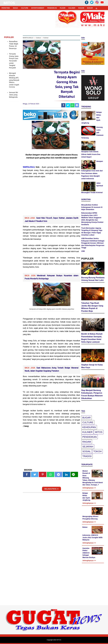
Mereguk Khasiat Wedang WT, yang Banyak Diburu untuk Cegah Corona (14, 80)
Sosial (87, 451)
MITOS (9, 3)
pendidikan (90, 437)
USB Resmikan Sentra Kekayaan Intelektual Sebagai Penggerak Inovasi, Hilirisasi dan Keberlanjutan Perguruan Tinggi (93, 243)
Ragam (87, 442)
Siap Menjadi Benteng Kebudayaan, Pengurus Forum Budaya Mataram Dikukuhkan (92, 394)
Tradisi (87, 456)
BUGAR (90, 8)
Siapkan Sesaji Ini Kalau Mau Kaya (92, 366)
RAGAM (81, 8)
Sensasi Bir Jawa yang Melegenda (14, 95)
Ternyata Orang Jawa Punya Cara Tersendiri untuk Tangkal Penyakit (14, 61)
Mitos (99, 432)
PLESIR (63, 8)
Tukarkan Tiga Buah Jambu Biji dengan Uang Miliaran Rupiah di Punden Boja (92, 307)
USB (83, 251)
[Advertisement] (52, 199)
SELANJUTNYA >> (52, 490)
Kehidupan (89, 427)
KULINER (72, 8)
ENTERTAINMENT (38, 8)
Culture (88, 422)
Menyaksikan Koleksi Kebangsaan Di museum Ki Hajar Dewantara (92, 207)
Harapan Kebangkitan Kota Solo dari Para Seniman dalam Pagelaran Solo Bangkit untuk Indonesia (92, 170)
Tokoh (97, 451)
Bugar (87, 418)
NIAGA (16, 8)
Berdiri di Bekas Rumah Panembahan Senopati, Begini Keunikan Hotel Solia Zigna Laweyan (92, 338)
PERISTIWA (6, 8)
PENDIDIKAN (52, 8)
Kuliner (87, 432)
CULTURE (25, 8)
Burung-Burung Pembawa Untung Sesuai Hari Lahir (93, 279)
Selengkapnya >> (89, 488)
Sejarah (88, 447)
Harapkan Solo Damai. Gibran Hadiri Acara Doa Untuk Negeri (91, 154)
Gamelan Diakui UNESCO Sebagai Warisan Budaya (89, 553)
